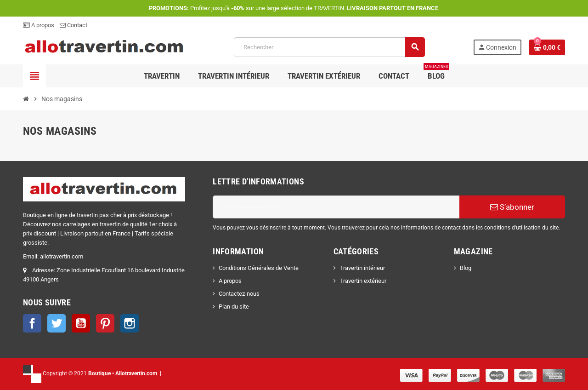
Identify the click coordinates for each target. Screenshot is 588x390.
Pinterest (105, 323)
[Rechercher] (329, 47)
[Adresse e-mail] (336, 207)
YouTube (81, 323)
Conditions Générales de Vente (259, 268)
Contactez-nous (239, 294)
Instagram (130, 323)
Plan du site (234, 307)
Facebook (32, 323)
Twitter (57, 323)
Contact (73, 25)
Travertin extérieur (363, 281)
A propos (39, 25)
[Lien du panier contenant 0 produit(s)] (547, 47)
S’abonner (512, 207)
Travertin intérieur (362, 268)
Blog (466, 268)
